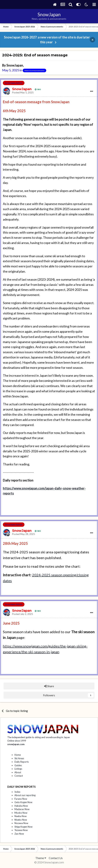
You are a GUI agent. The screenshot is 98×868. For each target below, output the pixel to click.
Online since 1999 (17, 741)
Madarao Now (22, 809)
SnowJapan (15, 65)
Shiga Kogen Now (23, 827)
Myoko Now (21, 813)
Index (17, 792)
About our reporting (25, 795)
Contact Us (56, 858)
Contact (19, 776)
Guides (18, 765)
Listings (18, 769)
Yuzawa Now (21, 830)
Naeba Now (21, 816)
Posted (23, 92)
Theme (41, 858)
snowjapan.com (16, 744)
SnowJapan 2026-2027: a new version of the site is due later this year (47, 40)
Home (18, 755)
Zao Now (19, 834)
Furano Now (21, 799)
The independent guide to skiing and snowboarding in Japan (39, 737)
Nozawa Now (21, 823)
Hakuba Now (21, 806)
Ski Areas (19, 758)
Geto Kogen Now (23, 802)
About (18, 772)
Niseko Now (21, 820)
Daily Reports (22, 762)
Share (49, 686)
